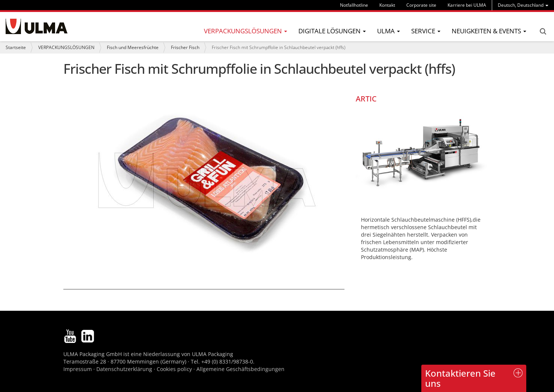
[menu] (523, 5)
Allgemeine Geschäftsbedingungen (240, 369)
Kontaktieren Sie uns (460, 378)
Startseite (16, 47)
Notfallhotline (354, 5)
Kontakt (387, 5)
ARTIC (366, 99)
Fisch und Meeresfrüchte (133, 47)
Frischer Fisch (185, 47)
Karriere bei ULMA (467, 5)
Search (543, 31)
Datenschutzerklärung (125, 369)
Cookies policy (174, 369)
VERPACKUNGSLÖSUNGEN (66, 47)
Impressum (78, 369)
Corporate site (421, 5)
